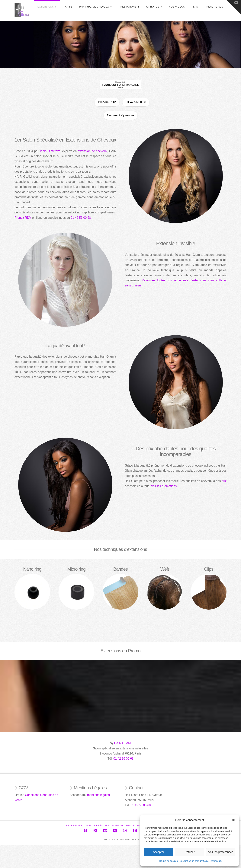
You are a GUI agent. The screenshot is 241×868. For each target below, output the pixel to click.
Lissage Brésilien (97, 826)
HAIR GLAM (122, 743)
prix (232, 481)
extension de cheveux (85, 151)
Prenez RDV (15, 218)
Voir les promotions (172, 486)
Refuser (190, 852)
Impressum (216, 861)
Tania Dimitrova (42, 151)
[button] (233, 820)
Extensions (74, 826)
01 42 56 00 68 (73, 218)
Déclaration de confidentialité (194, 861)
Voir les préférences (221, 852)
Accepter (158, 852)
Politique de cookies (168, 861)
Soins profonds (123, 826)
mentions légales (98, 795)
